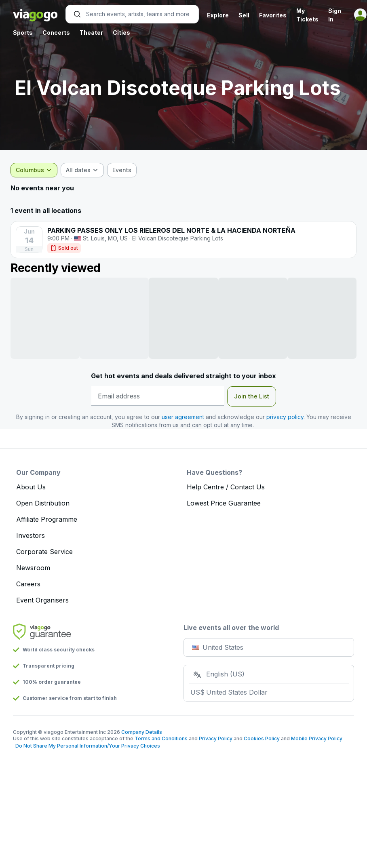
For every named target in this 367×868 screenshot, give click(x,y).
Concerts (56, 33)
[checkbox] (124, 170)
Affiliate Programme (47, 519)
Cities (121, 33)
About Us (31, 487)
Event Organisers (42, 600)
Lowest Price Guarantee (224, 503)
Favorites (273, 15)
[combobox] (36, 170)
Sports (23, 33)
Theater (91, 33)
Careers (28, 584)
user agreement (183, 417)
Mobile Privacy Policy (317, 738)
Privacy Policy (216, 738)
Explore (218, 15)
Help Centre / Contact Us (226, 487)
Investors (31, 535)
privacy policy (285, 417)
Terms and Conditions (161, 738)
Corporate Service (44, 552)
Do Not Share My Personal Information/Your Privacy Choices (86, 746)
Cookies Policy (262, 738)
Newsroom (33, 568)
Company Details (142, 732)
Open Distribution (43, 503)
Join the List (252, 396)
